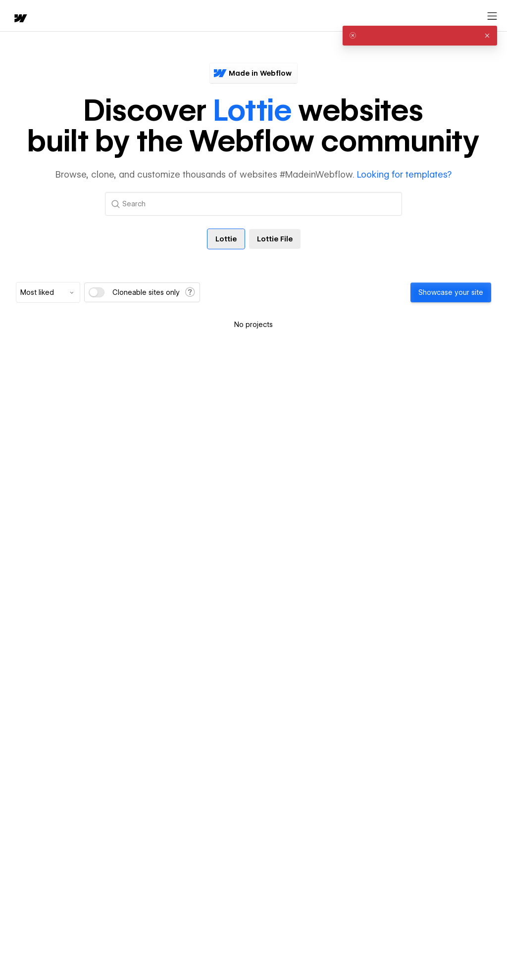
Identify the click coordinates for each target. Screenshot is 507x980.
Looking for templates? (404, 174)
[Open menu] (492, 16)
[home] (20, 19)
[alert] (420, 36)
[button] (487, 36)
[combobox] (48, 292)
